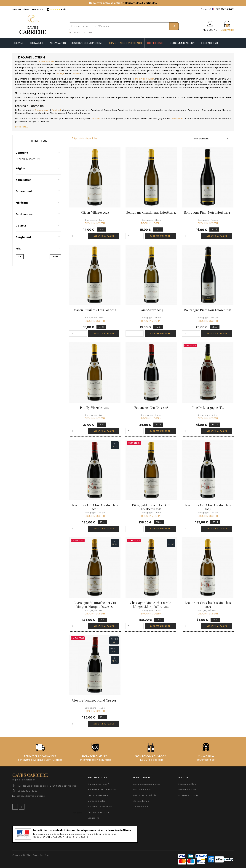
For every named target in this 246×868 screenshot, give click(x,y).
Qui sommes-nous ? (98, 784)
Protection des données (100, 807)
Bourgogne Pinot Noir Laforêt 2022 (208, 310)
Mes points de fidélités (144, 795)
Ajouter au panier (104, 236)
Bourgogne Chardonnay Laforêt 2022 (151, 212)
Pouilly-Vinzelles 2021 (95, 408)
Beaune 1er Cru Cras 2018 (151, 408)
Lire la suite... (21, 127)
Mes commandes (142, 790)
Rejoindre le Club (187, 790)
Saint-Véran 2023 (151, 310)
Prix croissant (212, 139)
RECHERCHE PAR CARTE (81, 32)
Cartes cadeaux (141, 807)
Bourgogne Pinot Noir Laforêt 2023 (208, 212)
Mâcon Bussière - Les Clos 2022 (95, 310)
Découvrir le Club (187, 784)
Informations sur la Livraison (102, 790)
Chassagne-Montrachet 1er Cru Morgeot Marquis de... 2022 (95, 605)
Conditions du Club (188, 795)
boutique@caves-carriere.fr (31, 796)
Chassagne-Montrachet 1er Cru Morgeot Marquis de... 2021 (151, 605)
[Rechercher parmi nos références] (124, 26)
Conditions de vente (98, 795)
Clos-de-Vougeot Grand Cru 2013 (95, 700)
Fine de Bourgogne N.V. (208, 408)
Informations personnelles (146, 784)
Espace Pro (94, 818)
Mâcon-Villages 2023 (95, 212)
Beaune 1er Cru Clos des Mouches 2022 (95, 507)
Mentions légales (96, 801)
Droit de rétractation (98, 812)
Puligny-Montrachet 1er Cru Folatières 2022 (151, 507)
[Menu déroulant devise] (206, 9)
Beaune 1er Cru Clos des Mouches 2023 (208, 507)
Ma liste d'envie (141, 801)
